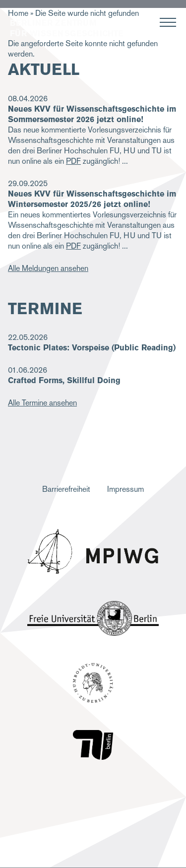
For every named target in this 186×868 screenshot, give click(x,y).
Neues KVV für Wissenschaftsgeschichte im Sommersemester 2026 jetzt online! (92, 114)
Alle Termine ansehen (42, 403)
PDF (73, 161)
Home (18, 13)
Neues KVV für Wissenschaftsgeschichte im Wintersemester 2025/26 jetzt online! (92, 199)
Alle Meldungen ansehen (48, 268)
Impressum (125, 489)
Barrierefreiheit (66, 489)
